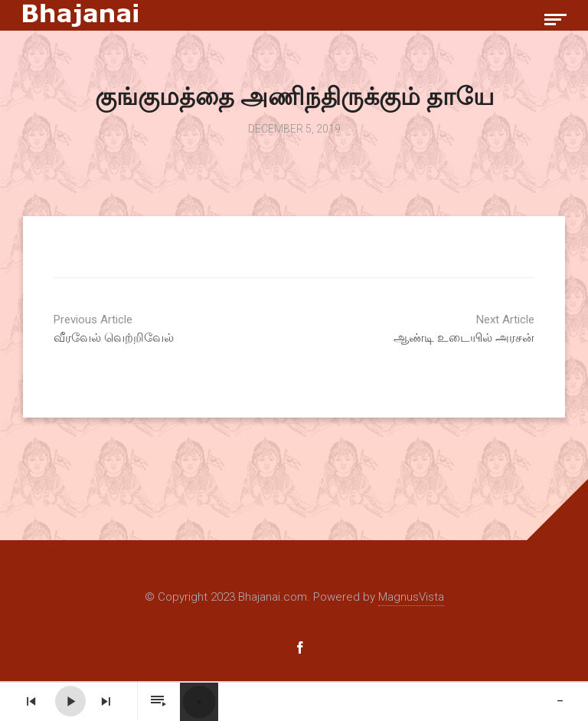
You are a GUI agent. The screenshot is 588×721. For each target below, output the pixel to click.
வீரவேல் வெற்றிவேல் (168, 329)
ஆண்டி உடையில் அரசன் (420, 329)
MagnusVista (411, 597)
